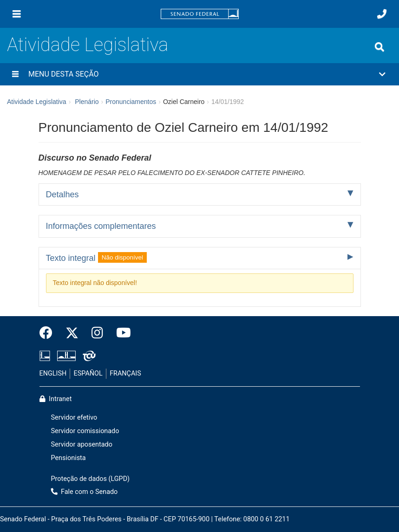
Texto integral (97, 257)
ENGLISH (53, 373)
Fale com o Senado (85, 492)
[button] (199, 74)
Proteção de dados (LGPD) (91, 479)
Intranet (56, 399)
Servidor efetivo (74, 418)
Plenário (87, 102)
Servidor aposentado (82, 444)
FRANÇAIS (125, 373)
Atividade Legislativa (88, 45)
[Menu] (17, 14)
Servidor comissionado (85, 431)
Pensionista (69, 458)
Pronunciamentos (131, 102)
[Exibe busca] (379, 47)
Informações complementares (101, 226)
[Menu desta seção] (15, 74)
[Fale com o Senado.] (382, 14)
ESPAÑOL (88, 373)
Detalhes (62, 195)
